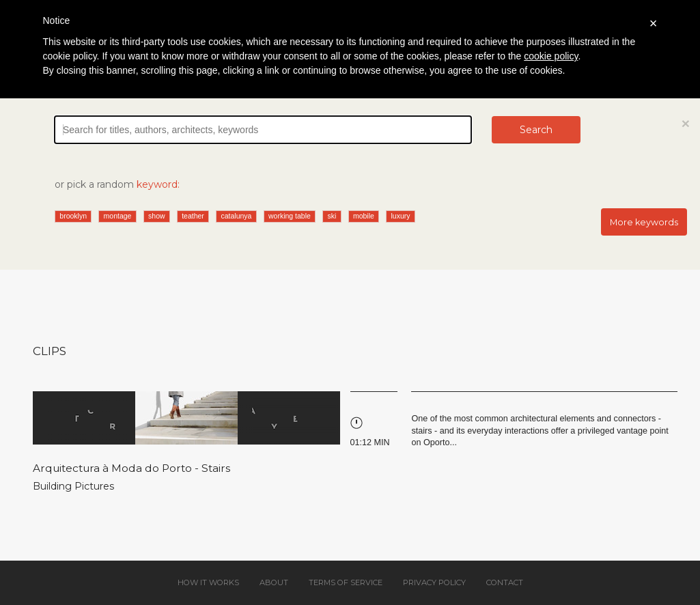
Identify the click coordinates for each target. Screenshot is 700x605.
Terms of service (346, 582)
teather (193, 216)
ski (332, 216)
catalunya (236, 216)
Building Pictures (73, 486)
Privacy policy (434, 582)
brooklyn (73, 216)
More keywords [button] (644, 222)
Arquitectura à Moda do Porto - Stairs (131, 468)
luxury (400, 216)
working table (290, 216)
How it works (208, 582)
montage (118, 216)
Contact (505, 582)
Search (536, 130)
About (274, 582)
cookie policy (551, 56)
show (157, 216)
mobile (364, 216)
